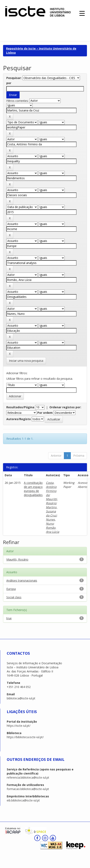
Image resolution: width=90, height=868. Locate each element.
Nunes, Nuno (51, 521)
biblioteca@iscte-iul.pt (21, 698)
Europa (11, 589)
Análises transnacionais (22, 580)
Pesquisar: (14, 78)
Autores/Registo (19, 419)
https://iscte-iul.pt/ (19, 726)
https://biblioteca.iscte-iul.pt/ (25, 737)
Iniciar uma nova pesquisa (26, 361)
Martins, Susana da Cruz (52, 511)
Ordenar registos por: (65, 407)
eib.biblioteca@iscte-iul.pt (23, 800)
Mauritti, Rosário (52, 501)
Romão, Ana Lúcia (53, 530)
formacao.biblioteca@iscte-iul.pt (28, 789)
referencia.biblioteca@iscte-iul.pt (28, 777)
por (9, 83)
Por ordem (45, 413)
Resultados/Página (20, 407)
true (9, 618)
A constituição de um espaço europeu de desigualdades (33, 489)
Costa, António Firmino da (51, 489)
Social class (14, 597)
